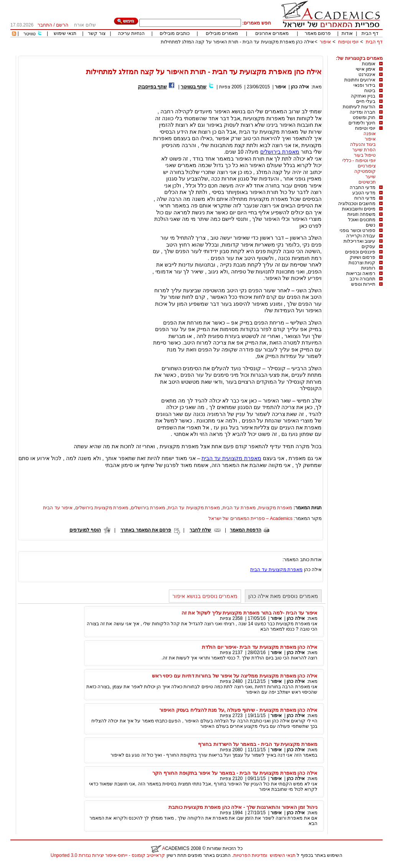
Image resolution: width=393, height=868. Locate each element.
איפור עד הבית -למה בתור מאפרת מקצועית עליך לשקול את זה (249, 613)
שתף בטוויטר (194, 87)
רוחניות (368, 268)
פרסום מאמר (318, 33)
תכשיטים (367, 182)
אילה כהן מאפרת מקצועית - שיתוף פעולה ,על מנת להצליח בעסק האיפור (238, 710)
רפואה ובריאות (361, 273)
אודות (347, 33)
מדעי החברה (362, 187)
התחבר (45, 25)
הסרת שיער (364, 150)
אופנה (370, 134)
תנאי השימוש (283, 855)
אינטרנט (367, 75)
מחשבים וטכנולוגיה (357, 204)
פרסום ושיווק (362, 257)
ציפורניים (367, 166)
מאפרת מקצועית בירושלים (102, 508)
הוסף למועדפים (85, 530)
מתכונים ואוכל (362, 220)
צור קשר (97, 33)
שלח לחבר (200, 530)
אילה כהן (299, 87)
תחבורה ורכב (362, 279)
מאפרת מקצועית (275, 508)
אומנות (369, 64)
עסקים (368, 247)
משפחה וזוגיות (361, 214)
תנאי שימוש (65, 33)
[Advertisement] (243, 53)
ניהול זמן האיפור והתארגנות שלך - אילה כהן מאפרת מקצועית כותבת (243, 807)
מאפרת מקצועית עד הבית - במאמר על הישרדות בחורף (258, 744)
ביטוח (370, 91)
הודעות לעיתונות (359, 107)
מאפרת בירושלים (280, 152)
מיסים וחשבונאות (359, 209)
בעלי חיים (366, 101)
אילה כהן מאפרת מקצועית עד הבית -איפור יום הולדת (260, 647)
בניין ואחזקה (363, 96)
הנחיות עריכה (131, 33)
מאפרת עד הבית (239, 508)
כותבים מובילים (174, 33)
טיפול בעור (365, 155)
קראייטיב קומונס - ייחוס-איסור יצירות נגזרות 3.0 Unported (108, 855)
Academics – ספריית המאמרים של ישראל (250, 518)
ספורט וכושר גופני (357, 230)
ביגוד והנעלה (363, 144)
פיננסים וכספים (360, 252)
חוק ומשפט (364, 118)
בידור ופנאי (364, 85)
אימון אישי (366, 69)
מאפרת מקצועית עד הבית (231, 458)
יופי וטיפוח (348, 42)
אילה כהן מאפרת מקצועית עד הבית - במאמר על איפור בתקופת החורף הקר (235, 773)
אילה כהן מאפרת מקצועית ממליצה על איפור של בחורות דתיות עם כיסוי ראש (235, 676)
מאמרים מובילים (222, 33)
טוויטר (30, 34)
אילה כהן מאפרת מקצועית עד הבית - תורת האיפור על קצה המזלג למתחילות (237, 42)
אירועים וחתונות (360, 80)
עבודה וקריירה (361, 236)
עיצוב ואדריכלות (359, 241)
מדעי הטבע (364, 193)
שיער (371, 177)
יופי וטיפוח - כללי (359, 161)
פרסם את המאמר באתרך (146, 530)
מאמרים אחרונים (272, 33)
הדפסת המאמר (245, 530)
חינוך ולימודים (362, 123)
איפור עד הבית (58, 508)
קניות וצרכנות (362, 263)
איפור (325, 42)
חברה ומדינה (362, 112)
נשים (371, 225)
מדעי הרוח (365, 198)
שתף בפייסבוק (152, 87)
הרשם (62, 25)
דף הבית (370, 33)
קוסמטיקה (365, 171)
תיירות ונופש (363, 284)
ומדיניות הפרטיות (250, 855)
